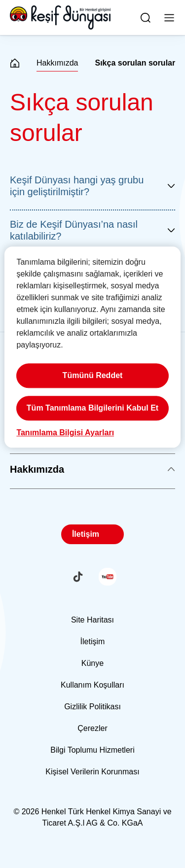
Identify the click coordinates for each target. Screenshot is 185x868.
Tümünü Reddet (93, 376)
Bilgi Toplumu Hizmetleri (92, 750)
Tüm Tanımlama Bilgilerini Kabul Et (92, 408)
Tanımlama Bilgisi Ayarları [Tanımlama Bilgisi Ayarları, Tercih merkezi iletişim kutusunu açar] (65, 433)
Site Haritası (92, 620)
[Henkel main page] (60, 18)
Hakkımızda (57, 63)
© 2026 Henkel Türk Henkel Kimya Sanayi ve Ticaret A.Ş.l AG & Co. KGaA (92, 817)
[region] (92, 347)
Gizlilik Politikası (92, 707)
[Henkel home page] (15, 64)
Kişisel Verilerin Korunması (92, 772)
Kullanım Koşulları (92, 685)
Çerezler (92, 728)
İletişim (86, 534)
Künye (92, 663)
